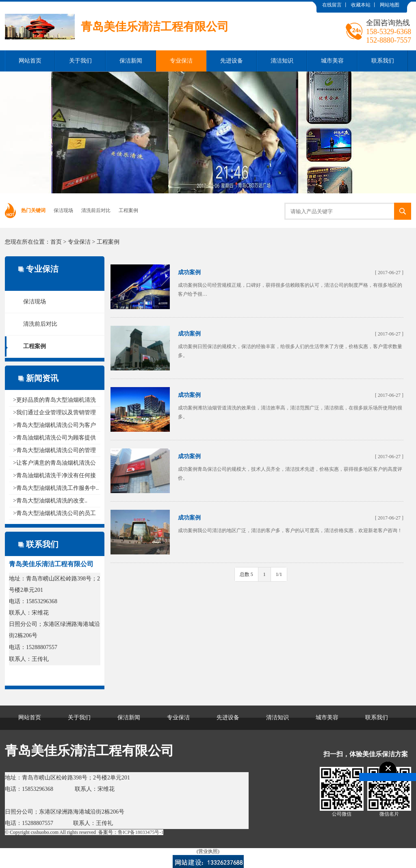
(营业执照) (208, 851)
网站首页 (30, 61)
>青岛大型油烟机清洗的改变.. (50, 501)
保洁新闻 (131, 61)
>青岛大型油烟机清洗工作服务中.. (56, 488)
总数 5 (246, 574)
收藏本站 (361, 5)
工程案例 (128, 210)
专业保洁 (181, 61)
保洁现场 (63, 210)
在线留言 (332, 5)
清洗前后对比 (96, 210)
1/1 (279, 574)
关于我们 (80, 61)
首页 (56, 242)
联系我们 (383, 61)
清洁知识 (282, 61)
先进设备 (232, 61)
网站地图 (390, 5)
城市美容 (332, 61)
